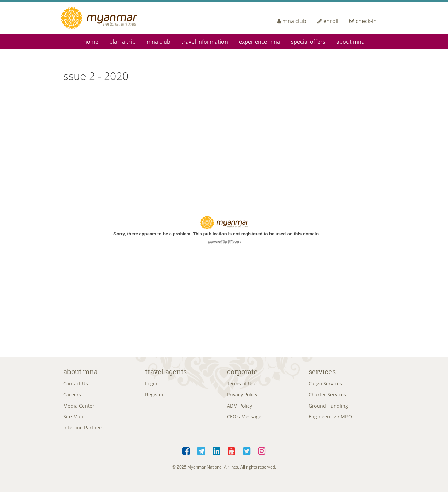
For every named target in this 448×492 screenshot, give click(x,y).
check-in (363, 21)
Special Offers (308, 42)
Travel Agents (166, 371)
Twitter (247, 455)
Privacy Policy (242, 396)
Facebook (186, 455)
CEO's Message (244, 420)
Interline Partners (83, 431)
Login (151, 384)
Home (91, 42)
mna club (292, 21)
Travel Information (205, 42)
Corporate (242, 371)
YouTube (232, 455)
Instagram (262, 455)
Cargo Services (325, 384)
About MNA (350, 42)
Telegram (202, 455)
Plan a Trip (122, 42)
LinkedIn (217, 455)
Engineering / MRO (330, 420)
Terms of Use (242, 384)
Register (155, 396)
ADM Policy (240, 408)
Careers (72, 396)
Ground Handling (328, 408)
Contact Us (76, 384)
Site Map (73, 420)
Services (322, 371)
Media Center (79, 408)
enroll (328, 21)
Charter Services (327, 396)
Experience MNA (259, 42)
